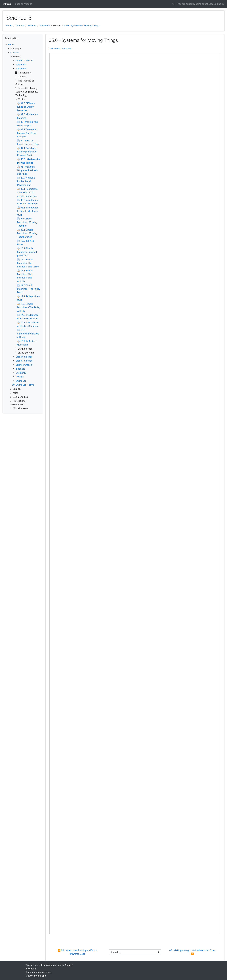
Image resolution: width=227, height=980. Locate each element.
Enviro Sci (21, 381)
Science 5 (45, 26)
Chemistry (21, 373)
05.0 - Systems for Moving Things (82, 26)
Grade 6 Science (24, 357)
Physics (20, 377)
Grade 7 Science (24, 361)
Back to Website (24, 4)
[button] (174, 4)
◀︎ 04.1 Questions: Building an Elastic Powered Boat (78, 952)
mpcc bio (20, 369)
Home (9, 26)
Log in (220, 4)
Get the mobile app (36, 976)
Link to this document (60, 49)
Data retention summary (39, 972)
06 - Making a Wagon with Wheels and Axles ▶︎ (193, 952)
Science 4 (21, 65)
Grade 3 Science (24, 61)
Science (32, 26)
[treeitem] (23, 45)
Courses (20, 26)
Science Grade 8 (24, 365)
